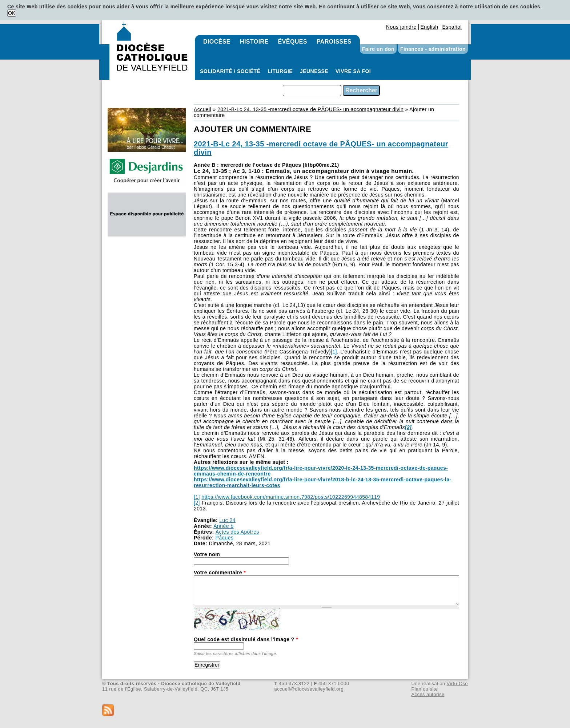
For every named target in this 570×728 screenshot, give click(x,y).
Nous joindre (401, 27)
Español (452, 27)
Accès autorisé (428, 694)
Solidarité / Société (230, 71)
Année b (223, 526)
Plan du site (424, 689)
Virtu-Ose (457, 683)
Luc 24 (227, 520)
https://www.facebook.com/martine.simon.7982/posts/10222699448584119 (291, 497)
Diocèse (217, 42)
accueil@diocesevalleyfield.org (309, 689)
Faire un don (378, 49)
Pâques (224, 538)
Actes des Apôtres (237, 532)
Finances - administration (433, 49)
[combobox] (312, 91)
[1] (334, 352)
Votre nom (207, 554)
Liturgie (280, 71)
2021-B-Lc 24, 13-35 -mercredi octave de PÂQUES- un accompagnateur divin (310, 109)
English (429, 27)
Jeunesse (314, 71)
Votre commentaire (220, 573)
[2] (197, 503)
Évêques (293, 42)
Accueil (202, 109)
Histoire (254, 42)
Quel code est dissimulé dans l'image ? (246, 639)
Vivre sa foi (353, 71)
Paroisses (334, 42)
